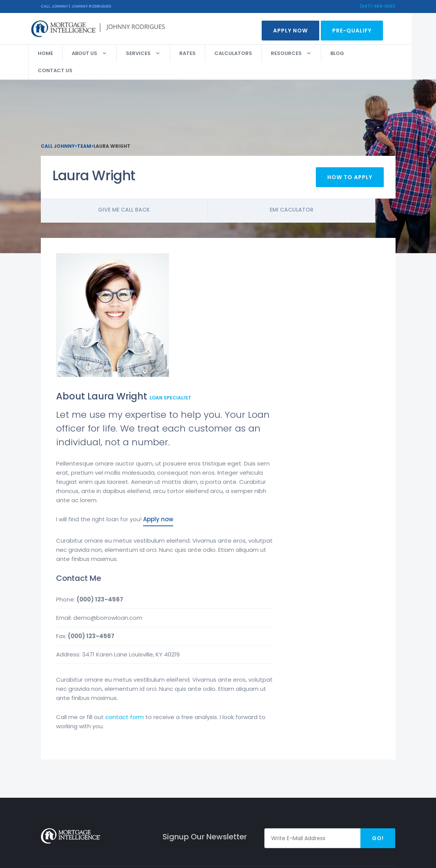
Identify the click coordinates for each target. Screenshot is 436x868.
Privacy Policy (252, 758)
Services (151, 53)
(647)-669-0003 (377, 6)
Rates (200, 53)
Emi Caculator (306, 213)
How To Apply (350, 180)
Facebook (367, 758)
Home (58, 53)
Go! (378, 704)
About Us (97, 53)
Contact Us (68, 70)
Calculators (246, 53)
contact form (236, 583)
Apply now (270, 385)
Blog (350, 53)
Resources (299, 53)
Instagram (368, 770)
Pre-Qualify (364, 31)
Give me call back (129, 213)
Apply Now (303, 31)
